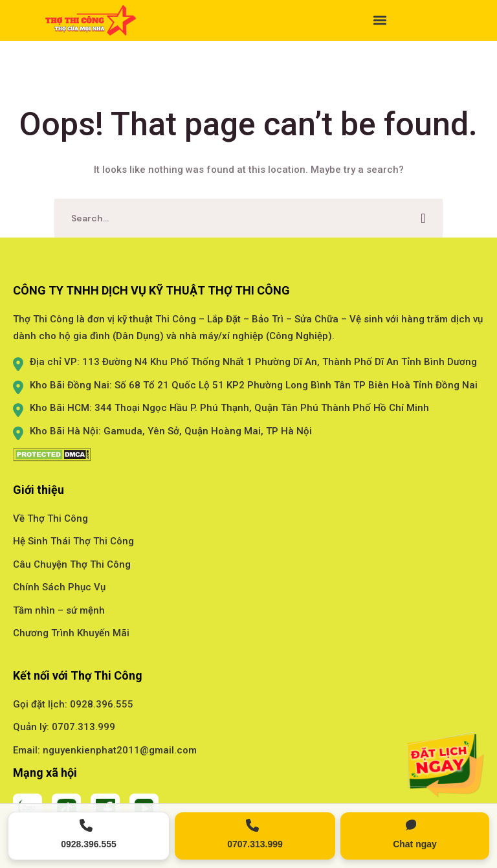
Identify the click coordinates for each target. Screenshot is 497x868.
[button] (248, 20)
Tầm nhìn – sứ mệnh (59, 610)
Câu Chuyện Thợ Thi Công (72, 564)
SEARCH (423, 218)
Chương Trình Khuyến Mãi (71, 633)
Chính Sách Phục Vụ (59, 587)
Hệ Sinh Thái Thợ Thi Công (73, 541)
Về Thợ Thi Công (50, 518)
